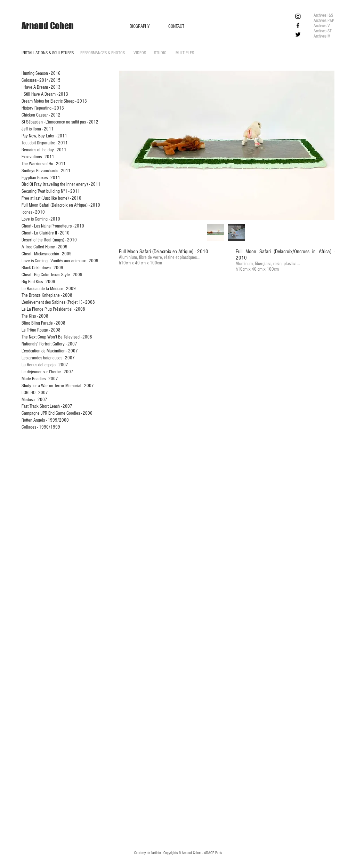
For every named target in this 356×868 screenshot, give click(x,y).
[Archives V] (322, 26)
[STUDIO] (160, 53)
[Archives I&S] (324, 15)
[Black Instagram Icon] (298, 16)
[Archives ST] (323, 31)
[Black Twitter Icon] (298, 34)
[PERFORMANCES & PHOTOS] (103, 53)
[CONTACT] (176, 26)
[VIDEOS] (140, 53)
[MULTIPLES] (185, 53)
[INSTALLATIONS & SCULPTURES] (48, 53)
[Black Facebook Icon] (298, 25)
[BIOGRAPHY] (140, 26)
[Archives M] (326, 36)
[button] (227, 145)
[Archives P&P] (325, 21)
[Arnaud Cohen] (47, 26)
